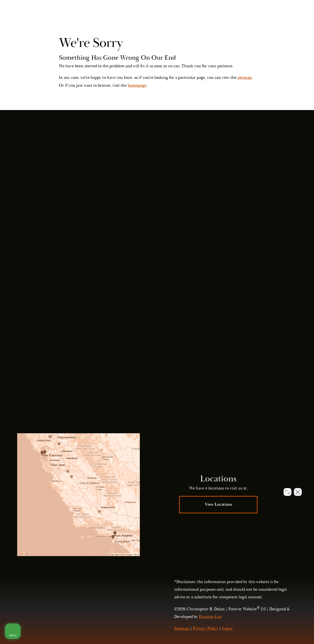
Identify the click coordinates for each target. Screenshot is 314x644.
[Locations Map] (78, 495)
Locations (202, 18)
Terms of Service (259, 384)
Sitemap (182, 629)
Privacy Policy (216, 384)
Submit (231, 345)
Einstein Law (210, 617)
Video (178, 18)
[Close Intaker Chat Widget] (298, 487)
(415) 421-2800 (248, 373)
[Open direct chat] (288, 487)
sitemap (245, 78)
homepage (137, 85)
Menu (286, 18)
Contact (228, 18)
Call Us (260, 18)
